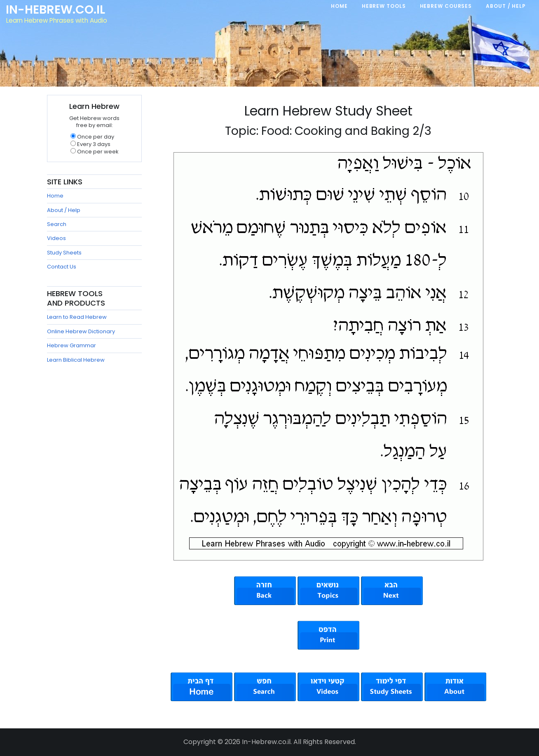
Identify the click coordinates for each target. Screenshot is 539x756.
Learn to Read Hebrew (77, 317)
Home (55, 196)
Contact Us (62, 267)
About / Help (64, 210)
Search (57, 224)
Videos (56, 238)
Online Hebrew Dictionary (81, 331)
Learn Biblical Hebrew (76, 360)
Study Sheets (64, 253)
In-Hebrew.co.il (56, 10)
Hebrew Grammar (71, 345)
